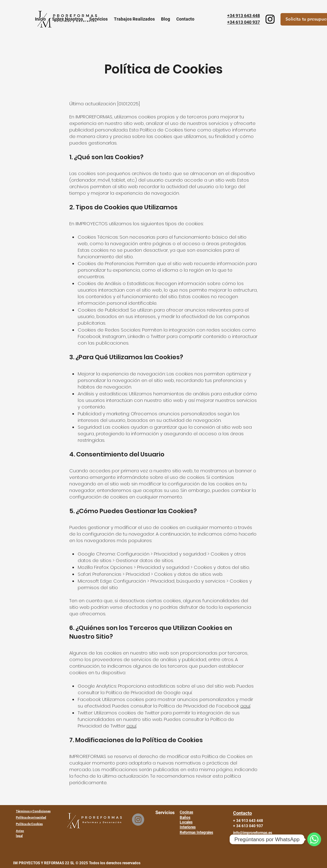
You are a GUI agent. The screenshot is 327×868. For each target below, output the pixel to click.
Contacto (242, 813)
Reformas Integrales (196, 832)
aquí (245, 706)
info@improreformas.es (253, 833)
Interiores (188, 827)
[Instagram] (270, 19)
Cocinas (186, 812)
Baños (185, 818)
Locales (186, 822)
